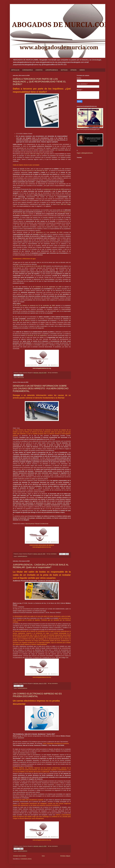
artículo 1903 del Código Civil (34, 154)
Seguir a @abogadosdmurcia (85, 153)
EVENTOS (39, 70)
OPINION (73, 70)
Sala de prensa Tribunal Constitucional (37, 524)
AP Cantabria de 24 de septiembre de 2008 (47, 287)
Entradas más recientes (20, 856)
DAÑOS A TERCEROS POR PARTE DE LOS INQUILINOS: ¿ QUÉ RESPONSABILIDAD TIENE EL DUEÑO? (39, 82)
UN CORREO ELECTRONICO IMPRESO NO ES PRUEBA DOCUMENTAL (37, 695)
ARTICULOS (15, 70)
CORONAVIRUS (27, 70)
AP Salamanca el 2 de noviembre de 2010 (48, 232)
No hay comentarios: (53, 373)
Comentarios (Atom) (26, 859)
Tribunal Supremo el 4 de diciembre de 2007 (35, 171)
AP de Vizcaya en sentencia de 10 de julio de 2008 (30, 266)
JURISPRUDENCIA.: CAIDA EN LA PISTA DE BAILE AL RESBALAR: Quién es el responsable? (41, 566)
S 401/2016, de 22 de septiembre (36, 335)
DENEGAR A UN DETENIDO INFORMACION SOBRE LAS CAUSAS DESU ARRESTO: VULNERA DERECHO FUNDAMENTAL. (41, 388)
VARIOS (82, 70)
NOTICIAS (64, 70)
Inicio (43, 856)
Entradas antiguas (65, 856)
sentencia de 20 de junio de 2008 (54, 189)
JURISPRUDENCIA (52, 70)
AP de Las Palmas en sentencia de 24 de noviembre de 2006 (35, 305)
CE (50, 509)
